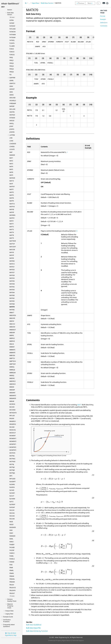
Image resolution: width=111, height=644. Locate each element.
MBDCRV (12, 327)
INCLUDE (12, 109)
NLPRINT (12, 504)
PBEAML (12, 579)
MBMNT (12, 347)
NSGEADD (13, 527)
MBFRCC (12, 338)
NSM (11, 530)
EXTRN (11, 20)
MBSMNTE (13, 398)
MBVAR (12, 401)
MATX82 (12, 310)
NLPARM (12, 499)
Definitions (104, 22)
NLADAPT (12, 482)
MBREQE (12, 370)
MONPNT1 (13, 444)
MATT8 (12, 235)
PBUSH (12, 585)
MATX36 (12, 281)
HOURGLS (13, 101)
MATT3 (12, 229)
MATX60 (12, 295)
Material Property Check (10, 606)
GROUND (12, 98)
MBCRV (12, 321)
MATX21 (12, 267)
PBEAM (12, 576)
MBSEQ (12, 375)
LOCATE (12, 149)
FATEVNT (12, 26)
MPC (11, 476)
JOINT (11, 126)
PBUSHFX (12, 590)
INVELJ (12, 123)
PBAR (11, 568)
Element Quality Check (12, 600)
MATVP (12, 255)
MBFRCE (12, 341)
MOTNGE (12, 461)
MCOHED (12, 410)
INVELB (12, 121)
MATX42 (12, 287)
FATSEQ (12, 40)
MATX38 (12, 284)
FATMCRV (13, 32)
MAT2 (11, 161)
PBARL (12, 570)
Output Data (9, 611)
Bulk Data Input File (33, 628)
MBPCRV (12, 355)
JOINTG (12, 129)
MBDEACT (13, 330)
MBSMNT (12, 393)
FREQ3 (12, 66)
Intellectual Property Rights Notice (59, 640)
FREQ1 (12, 60)
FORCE (12, 49)
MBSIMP (12, 390)
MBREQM (12, 373)
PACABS (12, 547)
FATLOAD (12, 29)
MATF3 (12, 195)
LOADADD (13, 144)
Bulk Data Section (10, 14)
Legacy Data (9, 614)
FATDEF (12, 23)
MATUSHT (13, 247)
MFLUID (12, 416)
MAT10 (12, 181)
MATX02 (12, 261)
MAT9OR (12, 178)
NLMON (12, 487)
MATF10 (12, 204)
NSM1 (11, 533)
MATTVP (12, 244)
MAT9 (11, 175)
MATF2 (12, 192)
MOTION (12, 453)
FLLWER (12, 46)
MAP (11, 152)
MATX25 (12, 270)
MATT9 (12, 238)
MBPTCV (12, 358)
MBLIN (12, 344)
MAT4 (11, 166)
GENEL (12, 80)
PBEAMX (12, 582)
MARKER (12, 155)
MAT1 (11, 158)
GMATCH (12, 83)
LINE (11, 138)
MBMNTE (12, 353)
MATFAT (12, 187)
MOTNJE (12, 470)
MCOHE (12, 407)
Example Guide (8, 617)
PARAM (12, 562)
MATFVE (12, 207)
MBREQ (12, 367)
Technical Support (78, 640)
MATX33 (12, 278)
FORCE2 (12, 55)
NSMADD (12, 536)
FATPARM (13, 35)
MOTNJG (12, 473)
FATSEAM (12, 37)
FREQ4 (12, 69)
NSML (11, 539)
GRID (11, 92)
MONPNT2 (13, 447)
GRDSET (12, 89)
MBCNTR (12, 318)
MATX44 (12, 292)
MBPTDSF (13, 364)
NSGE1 (12, 524)
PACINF (12, 550)
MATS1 (12, 221)
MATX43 (12, 290)
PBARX (12, 573)
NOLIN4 (12, 519)
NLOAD (12, 490)
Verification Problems (7, 621)
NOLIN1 (12, 510)
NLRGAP (12, 507)
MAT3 (11, 164)
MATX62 (12, 298)
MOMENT (12, 436)
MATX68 (12, 304)
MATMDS (12, 215)
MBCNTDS (13, 315)
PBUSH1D (13, 588)
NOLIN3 (12, 516)
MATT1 (12, 224)
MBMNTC (12, 350)
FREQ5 (12, 72)
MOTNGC (12, 459)
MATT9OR (13, 241)
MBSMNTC (13, 395)
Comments (104, 26)
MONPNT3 (13, 450)
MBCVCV (12, 324)
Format (103, 16)
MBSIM (12, 387)
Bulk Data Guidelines (34, 625)
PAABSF (12, 544)
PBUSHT (12, 593)
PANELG (12, 559)
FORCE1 (12, 52)
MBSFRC (12, 378)
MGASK (12, 418)
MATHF (12, 212)
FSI (10, 75)
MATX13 (12, 264)
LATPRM (12, 135)
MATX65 (12, 301)
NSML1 (12, 542)
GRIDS (11, 95)
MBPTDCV (13, 361)
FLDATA (12, 43)
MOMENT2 (13, 441)
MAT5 (11, 169)
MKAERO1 (13, 421)
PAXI (11, 565)
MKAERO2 (13, 424)
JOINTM (12, 132)
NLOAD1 (12, 493)
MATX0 (12, 258)
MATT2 (12, 227)
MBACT (12, 312)
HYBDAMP (13, 103)
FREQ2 (12, 63)
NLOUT (12, 496)
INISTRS (12, 112)
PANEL (12, 556)
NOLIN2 (12, 513)
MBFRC (12, 335)
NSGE (11, 522)
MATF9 (12, 201)
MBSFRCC (13, 381)
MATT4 (12, 232)
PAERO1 (12, 553)
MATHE (12, 209)
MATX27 (12, 272)
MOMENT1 (13, 438)
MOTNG (12, 456)
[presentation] (53, 479)
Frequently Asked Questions (9, 625)
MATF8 (12, 198)
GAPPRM (12, 78)
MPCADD (12, 479)
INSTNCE (12, 115)
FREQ (11, 57)
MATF (11, 184)
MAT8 (11, 172)
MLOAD (12, 427)
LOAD (11, 141)
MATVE (12, 252)
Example (103, 19)
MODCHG (13, 430)
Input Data (35, 3)
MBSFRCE (12, 384)
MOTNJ (12, 464)
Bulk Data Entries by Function (37, 631)
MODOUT (13, 433)
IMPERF (12, 106)
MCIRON (12, 404)
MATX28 (12, 275)
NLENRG (12, 484)
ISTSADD (12, 118)
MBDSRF (12, 333)
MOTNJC (12, 467)
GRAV (11, 86)
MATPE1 (12, 218)
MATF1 (12, 189)
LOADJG (12, 146)
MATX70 (12, 307)
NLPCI (11, 502)
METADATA (13, 413)
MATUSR (12, 249)
